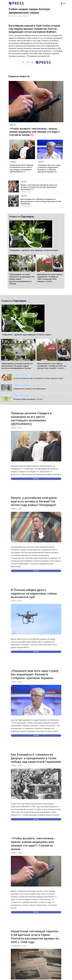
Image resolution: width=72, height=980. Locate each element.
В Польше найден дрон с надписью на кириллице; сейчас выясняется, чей (34, 593)
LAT (64, 3)
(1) (32, 135)
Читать (36, 479)
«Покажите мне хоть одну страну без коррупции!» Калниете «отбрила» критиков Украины (49, 168)
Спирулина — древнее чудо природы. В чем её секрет (34, 250)
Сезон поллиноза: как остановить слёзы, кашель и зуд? (38, 378)
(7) (24, 172)
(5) (56, 172)
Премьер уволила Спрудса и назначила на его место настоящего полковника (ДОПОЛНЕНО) (22, 168)
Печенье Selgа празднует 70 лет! (28, 399)
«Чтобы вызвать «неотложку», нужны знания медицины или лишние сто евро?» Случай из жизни (35, 132)
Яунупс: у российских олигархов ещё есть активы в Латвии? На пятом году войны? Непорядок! (39, 187)
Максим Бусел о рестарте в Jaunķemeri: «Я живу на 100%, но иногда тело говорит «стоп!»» (50, 278)
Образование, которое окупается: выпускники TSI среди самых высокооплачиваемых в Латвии (17, 366)
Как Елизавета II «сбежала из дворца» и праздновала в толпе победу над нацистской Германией (41, 201)
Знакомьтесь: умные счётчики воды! (30, 389)
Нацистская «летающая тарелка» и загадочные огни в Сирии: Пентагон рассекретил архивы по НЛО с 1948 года (35, 937)
